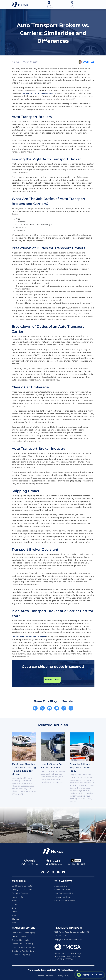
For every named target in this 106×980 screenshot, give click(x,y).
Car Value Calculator (21, 893)
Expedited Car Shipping (22, 944)
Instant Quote (52, 680)
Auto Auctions (61, 886)
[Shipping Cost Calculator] (90, 975)
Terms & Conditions (46, 976)
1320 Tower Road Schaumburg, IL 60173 (72, 932)
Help (14, 923)
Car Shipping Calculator (22, 886)
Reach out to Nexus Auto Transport (29, 637)
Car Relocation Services (65, 901)
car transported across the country (39, 93)
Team (14, 912)
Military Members (62, 897)
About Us (16, 901)
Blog (14, 908)
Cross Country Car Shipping (24, 947)
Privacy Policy (63, 976)
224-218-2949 (60, 936)
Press (14, 915)
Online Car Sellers (62, 890)
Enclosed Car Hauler (21, 940)
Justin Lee (89, 62)
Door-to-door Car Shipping (23, 933)
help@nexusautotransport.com (68, 940)
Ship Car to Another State (23, 951)
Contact (15, 904)
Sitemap (15, 919)
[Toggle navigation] (93, 5)
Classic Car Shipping (21, 955)
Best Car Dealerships (64, 893)
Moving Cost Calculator (22, 890)
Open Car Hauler (19, 936)
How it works (17, 897)
